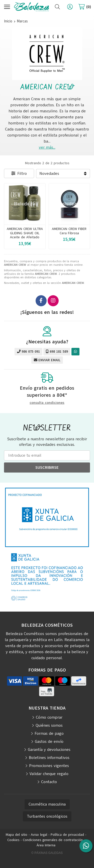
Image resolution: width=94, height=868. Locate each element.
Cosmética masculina (47, 804)
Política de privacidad (67, 835)
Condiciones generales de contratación (53, 840)
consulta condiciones (47, 403)
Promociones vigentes (49, 766)
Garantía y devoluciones (49, 750)
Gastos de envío (49, 742)
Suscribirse (47, 468)
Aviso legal (39, 835)
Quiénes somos (49, 725)
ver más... (47, 147)
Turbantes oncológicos (47, 816)
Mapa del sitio (17, 835)
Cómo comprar (49, 717)
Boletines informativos (49, 758)
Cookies (13, 840)
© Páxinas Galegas (47, 853)
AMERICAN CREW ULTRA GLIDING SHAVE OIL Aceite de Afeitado (25, 233)
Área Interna (46, 845)
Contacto (49, 782)
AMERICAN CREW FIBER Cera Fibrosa (69, 231)
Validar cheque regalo (49, 774)
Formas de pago (49, 733)
